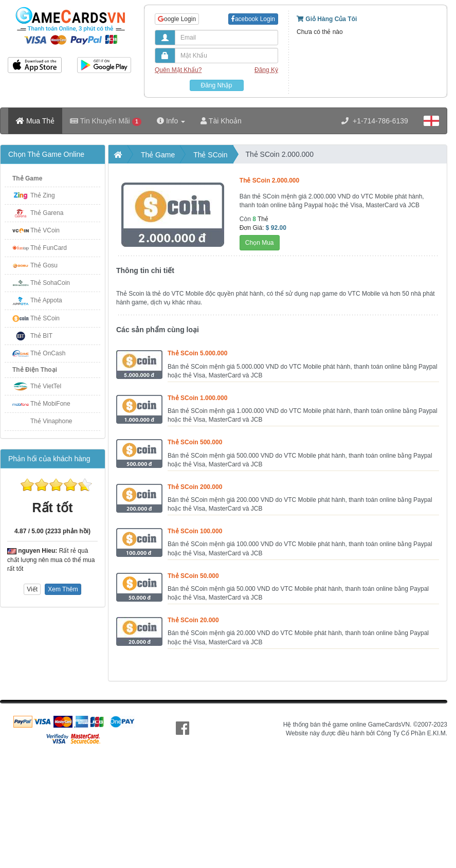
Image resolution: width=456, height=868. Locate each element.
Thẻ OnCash (48, 353)
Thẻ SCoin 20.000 (193, 620)
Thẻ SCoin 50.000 (193, 576)
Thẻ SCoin (45, 318)
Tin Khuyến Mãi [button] (106, 121)
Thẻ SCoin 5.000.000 (197, 353)
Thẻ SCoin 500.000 (195, 442)
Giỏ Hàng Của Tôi (327, 19)
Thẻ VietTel (46, 386)
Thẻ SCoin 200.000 (195, 487)
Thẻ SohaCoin (50, 283)
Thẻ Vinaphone (51, 421)
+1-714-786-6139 (375, 121)
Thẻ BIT (41, 336)
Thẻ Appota (46, 300)
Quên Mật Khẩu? (178, 70)
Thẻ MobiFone (50, 404)
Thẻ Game (27, 178)
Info (171, 121)
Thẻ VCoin (45, 230)
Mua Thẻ (35, 121)
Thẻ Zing (43, 195)
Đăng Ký (266, 70)
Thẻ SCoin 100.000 (195, 531)
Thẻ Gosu (44, 265)
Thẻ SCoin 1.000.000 (197, 398)
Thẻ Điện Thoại (35, 370)
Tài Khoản (221, 121)
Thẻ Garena (47, 213)
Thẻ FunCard (49, 248)
